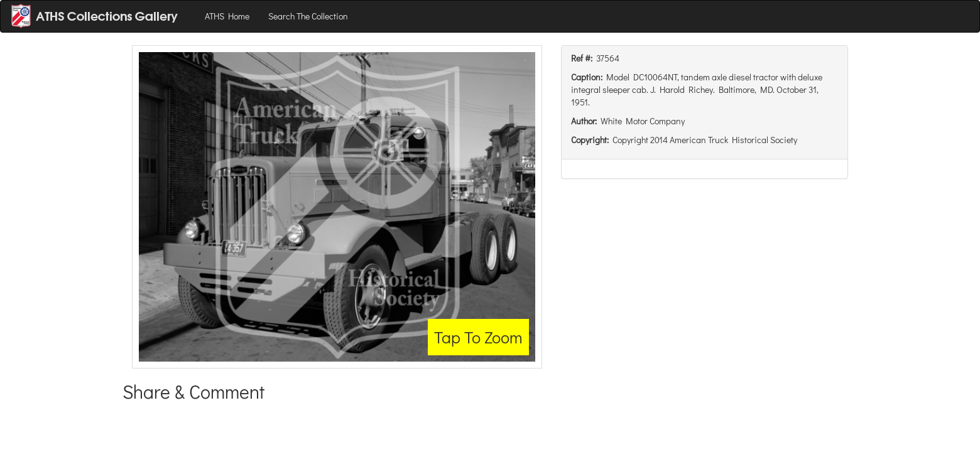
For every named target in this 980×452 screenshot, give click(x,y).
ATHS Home (227, 16)
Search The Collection (308, 16)
